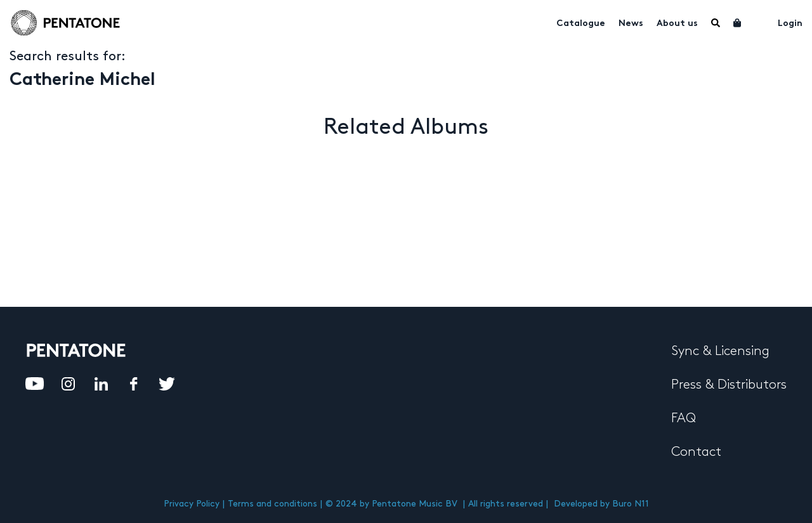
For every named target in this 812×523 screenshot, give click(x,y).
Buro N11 (631, 504)
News (631, 24)
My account (760, 22)
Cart (738, 23)
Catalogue (581, 24)
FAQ (684, 418)
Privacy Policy (192, 504)
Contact (696, 452)
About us (677, 24)
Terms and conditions (272, 504)
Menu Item (716, 23)
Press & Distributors (729, 385)
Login (790, 24)
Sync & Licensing (720, 351)
